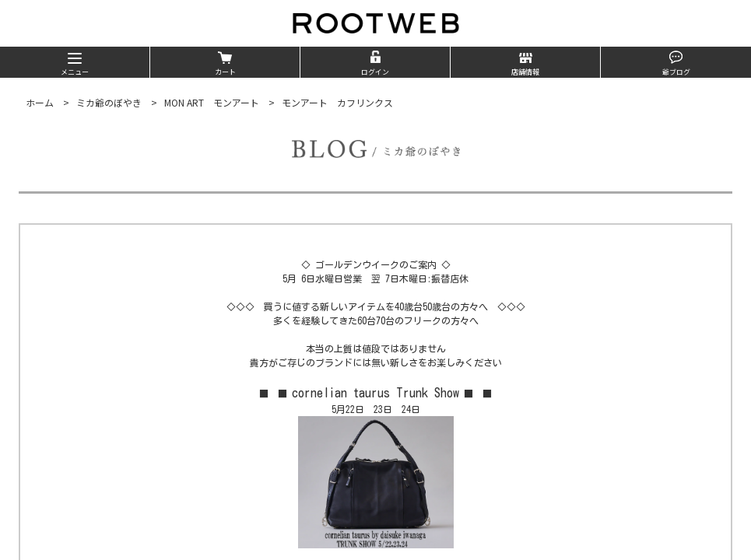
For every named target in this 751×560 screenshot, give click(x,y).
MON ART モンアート (212, 102)
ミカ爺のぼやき (109, 102)
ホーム (40, 102)
